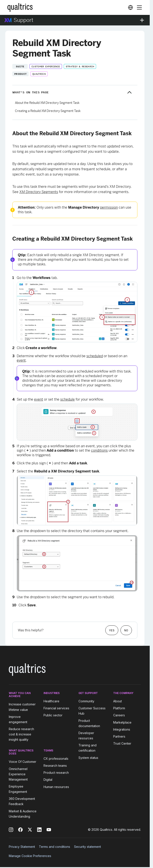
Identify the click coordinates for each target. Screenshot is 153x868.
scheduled (95, 356)
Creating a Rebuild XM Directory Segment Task (48, 111)
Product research (56, 773)
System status (88, 758)
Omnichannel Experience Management (18, 774)
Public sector (53, 715)
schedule (67, 399)
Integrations (122, 729)
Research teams (55, 766)
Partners (119, 736)
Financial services (56, 708)
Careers (119, 715)
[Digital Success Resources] (130, 7)
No (126, 630)
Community (86, 701)
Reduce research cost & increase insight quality (21, 734)
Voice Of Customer (23, 762)
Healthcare (51, 701)
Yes (112, 630)
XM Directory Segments (39, 192)
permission (109, 207)
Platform (119, 708)
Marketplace (122, 722)
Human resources (56, 787)
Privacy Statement (22, 847)
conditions (99, 450)
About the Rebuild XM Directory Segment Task (47, 103)
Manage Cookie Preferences (30, 856)
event (21, 360)
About (117, 701)
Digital (48, 780)
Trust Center (122, 743)
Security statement (87, 847)
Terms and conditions (55, 847)
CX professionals (56, 759)
